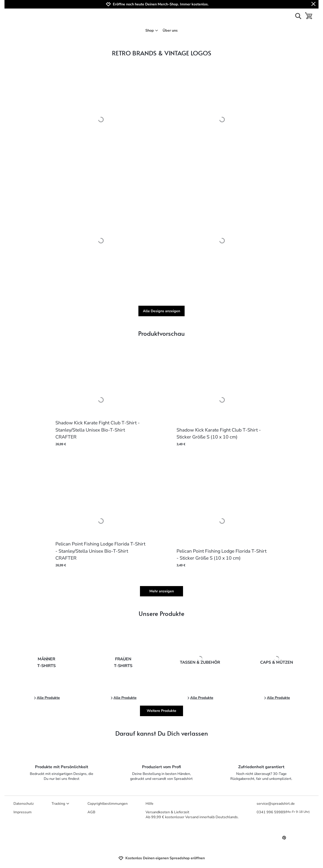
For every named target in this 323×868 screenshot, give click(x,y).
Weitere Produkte (161, 711)
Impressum (23, 812)
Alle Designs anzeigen (161, 311)
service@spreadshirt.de (276, 804)
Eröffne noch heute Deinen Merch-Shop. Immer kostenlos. (161, 4)
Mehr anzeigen (162, 591)
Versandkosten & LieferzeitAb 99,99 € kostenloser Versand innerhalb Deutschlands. (192, 815)
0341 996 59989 (283, 812)
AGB (91, 812)
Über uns (170, 31)
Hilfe (149, 804)
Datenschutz (24, 804)
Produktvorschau (161, 333)
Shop (152, 31)
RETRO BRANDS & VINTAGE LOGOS (162, 53)
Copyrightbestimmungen (108, 804)
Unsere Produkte (161, 613)
